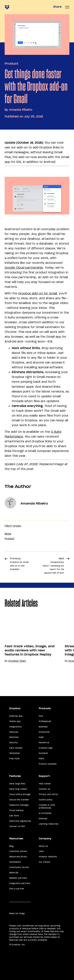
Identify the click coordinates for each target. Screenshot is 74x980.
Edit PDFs (14, 816)
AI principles (45, 813)
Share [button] (57, 7)
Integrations (15, 727)
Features (14, 732)
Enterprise (44, 732)
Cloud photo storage (20, 794)
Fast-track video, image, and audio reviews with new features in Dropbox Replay (30, 650)
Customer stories (18, 851)
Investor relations (48, 857)
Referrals (14, 873)
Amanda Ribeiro (21, 110)
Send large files (17, 784)
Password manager (19, 805)
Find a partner (17, 889)
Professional (45, 721)
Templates (14, 753)
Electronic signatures (20, 821)
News (8, 534)
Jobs (41, 851)
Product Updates (48, 764)
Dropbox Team (17, 661)
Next (53, 566)
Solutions (14, 737)
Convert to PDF (17, 826)
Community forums (19, 867)
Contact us (44, 789)
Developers (15, 862)
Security (14, 743)
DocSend (43, 753)
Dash (41, 737)
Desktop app (16, 716)
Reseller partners (18, 878)
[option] (30, 650)
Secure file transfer (19, 800)
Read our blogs (17, 913)
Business (43, 727)
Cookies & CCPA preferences (47, 806)
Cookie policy (46, 800)
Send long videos (18, 789)
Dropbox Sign (46, 748)
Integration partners (20, 883)
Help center (45, 784)
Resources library (18, 857)
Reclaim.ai (44, 743)
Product (11, 64)
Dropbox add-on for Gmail (38, 293)
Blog (11, 846)
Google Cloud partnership (24, 268)
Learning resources (49, 824)
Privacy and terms (48, 794)
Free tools (14, 759)
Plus (41, 716)
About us (43, 846)
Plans (41, 759)
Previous (19, 564)
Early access (16, 748)
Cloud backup (16, 810)
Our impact (45, 862)
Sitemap (43, 819)
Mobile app (15, 721)
